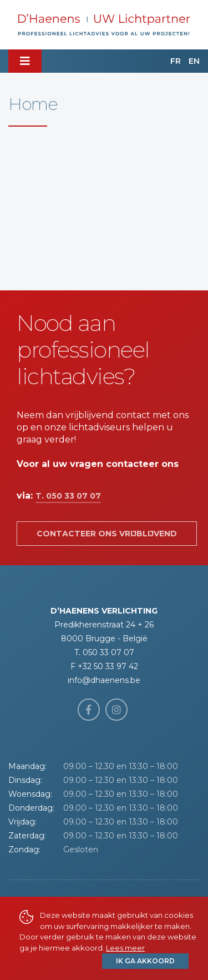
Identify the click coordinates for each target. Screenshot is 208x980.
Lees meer (125, 948)
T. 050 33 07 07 (68, 496)
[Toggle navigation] (25, 61)
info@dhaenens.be (104, 680)
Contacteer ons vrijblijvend (107, 534)
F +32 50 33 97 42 (104, 666)
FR (176, 61)
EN (194, 61)
